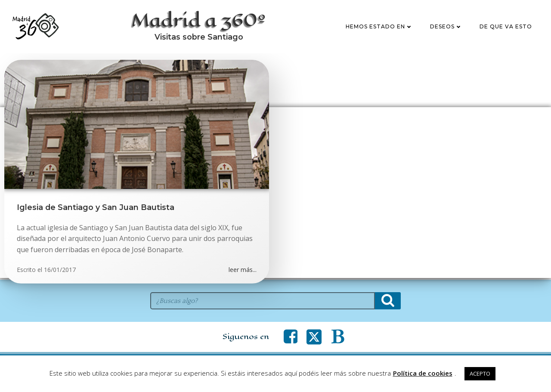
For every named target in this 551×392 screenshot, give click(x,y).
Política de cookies (423, 373)
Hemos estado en (379, 27)
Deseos (446, 27)
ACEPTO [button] (480, 373)
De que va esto (506, 27)
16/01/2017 (60, 271)
